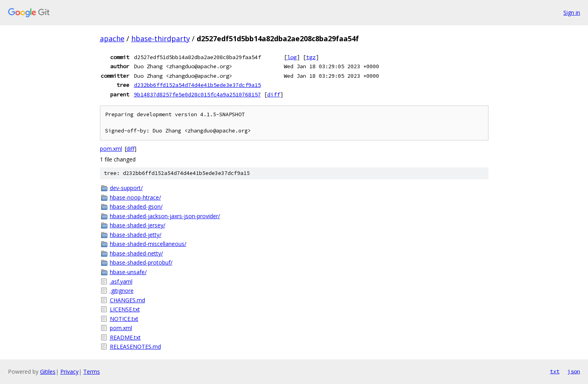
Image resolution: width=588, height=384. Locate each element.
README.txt (125, 337)
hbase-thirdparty (161, 38)
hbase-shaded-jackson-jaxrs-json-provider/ (165, 216)
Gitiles (48, 372)
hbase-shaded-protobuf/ (141, 262)
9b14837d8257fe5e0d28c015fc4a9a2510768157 (197, 94)
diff (274, 94)
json (574, 371)
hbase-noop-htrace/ (135, 197)
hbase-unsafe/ (128, 272)
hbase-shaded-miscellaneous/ (148, 244)
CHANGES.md (127, 300)
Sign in (572, 12)
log (292, 57)
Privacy (69, 372)
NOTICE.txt (124, 319)
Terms (92, 372)
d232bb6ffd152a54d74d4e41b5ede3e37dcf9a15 (197, 85)
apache (112, 38)
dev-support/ (126, 188)
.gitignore (122, 291)
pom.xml (111, 149)
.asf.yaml (121, 281)
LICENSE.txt (125, 309)
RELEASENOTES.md (135, 347)
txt (555, 371)
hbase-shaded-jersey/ (138, 225)
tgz (311, 57)
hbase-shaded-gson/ (136, 206)
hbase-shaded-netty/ (136, 253)
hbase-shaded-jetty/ (136, 235)
